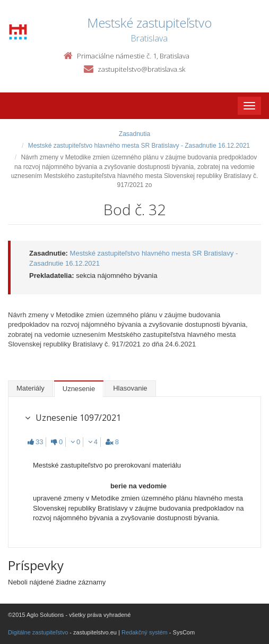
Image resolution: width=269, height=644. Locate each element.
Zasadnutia (134, 134)
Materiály (31, 388)
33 (35, 442)
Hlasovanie (130, 388)
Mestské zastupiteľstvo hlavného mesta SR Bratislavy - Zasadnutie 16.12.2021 (139, 146)
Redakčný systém (145, 632)
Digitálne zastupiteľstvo (38, 632)
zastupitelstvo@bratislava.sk (141, 69)
